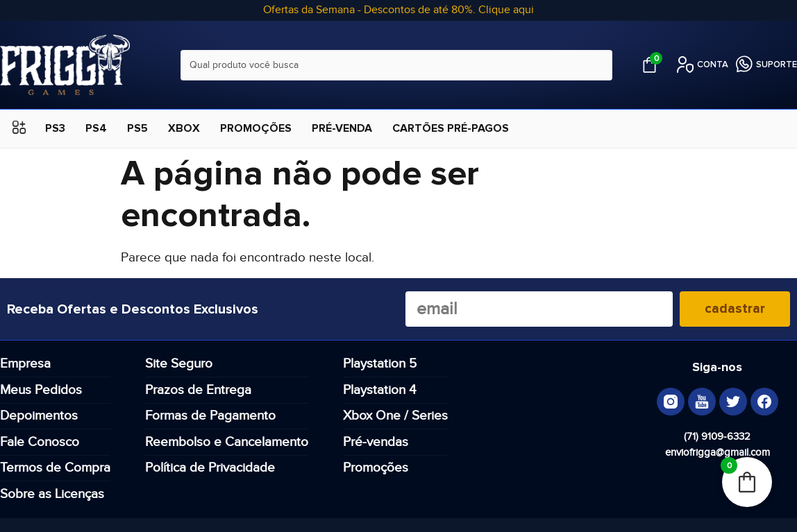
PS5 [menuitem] (137, 128)
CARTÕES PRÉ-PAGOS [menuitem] (451, 128)
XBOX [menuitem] (184, 128)
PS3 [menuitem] (55, 128)
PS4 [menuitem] (96, 128)
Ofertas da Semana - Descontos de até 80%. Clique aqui (398, 10)
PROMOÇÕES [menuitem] (256, 128)
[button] (19, 129)
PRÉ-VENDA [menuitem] (342, 128)
